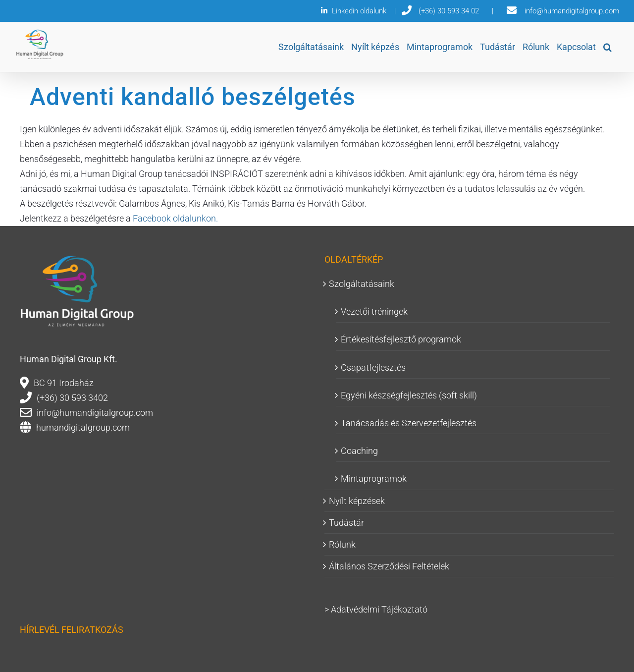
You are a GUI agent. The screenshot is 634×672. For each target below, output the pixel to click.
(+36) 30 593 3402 (72, 398)
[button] (608, 47)
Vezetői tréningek (374, 311)
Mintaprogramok (374, 478)
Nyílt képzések (357, 501)
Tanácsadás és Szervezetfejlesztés (409, 423)
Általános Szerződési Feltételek (389, 566)
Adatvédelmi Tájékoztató (379, 609)
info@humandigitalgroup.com (95, 413)
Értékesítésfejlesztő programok (401, 339)
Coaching (359, 451)
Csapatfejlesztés (373, 367)
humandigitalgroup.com (83, 427)
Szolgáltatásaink (362, 284)
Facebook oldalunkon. (175, 218)
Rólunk (342, 544)
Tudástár (346, 523)
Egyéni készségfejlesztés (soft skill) (409, 395)
